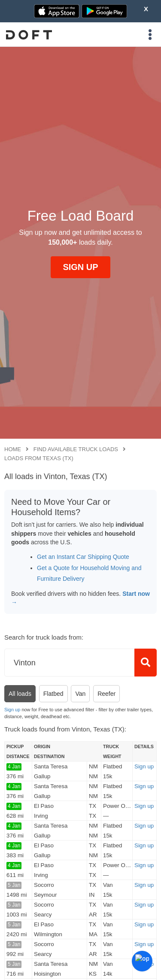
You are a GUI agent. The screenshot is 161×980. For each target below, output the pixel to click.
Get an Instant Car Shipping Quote (83, 557)
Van (80, 694)
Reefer (106, 694)
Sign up (12, 710)
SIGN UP (80, 267)
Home (13, 449)
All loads (20, 694)
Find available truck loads (76, 449)
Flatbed (53, 694)
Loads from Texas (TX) (39, 458)
